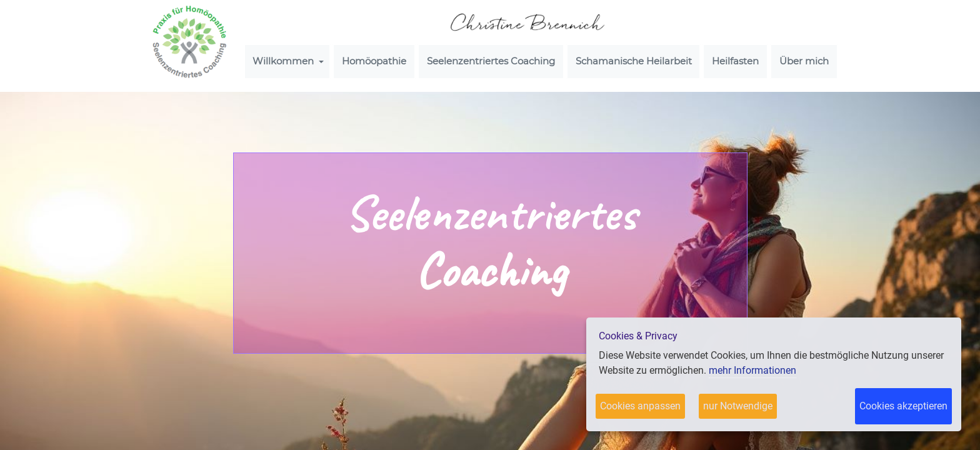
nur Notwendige (738, 406)
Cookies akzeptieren (903, 406)
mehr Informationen (752, 370)
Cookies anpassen (640, 406)
